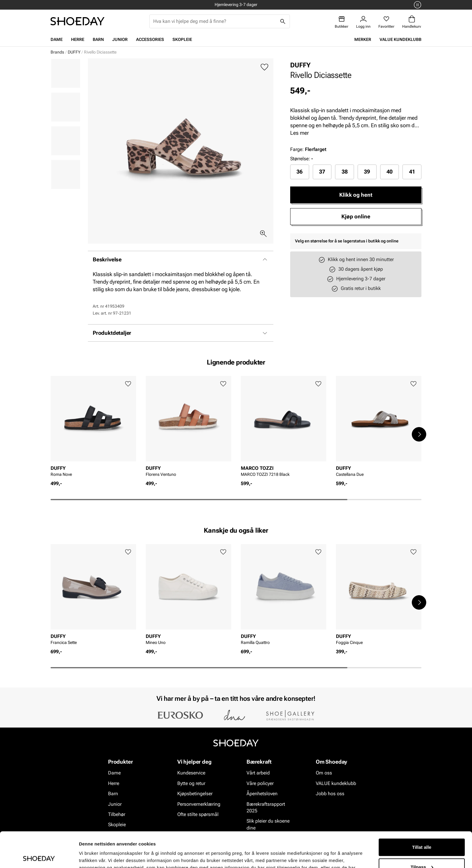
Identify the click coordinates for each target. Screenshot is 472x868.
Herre (78, 39)
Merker (363, 39)
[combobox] (215, 21)
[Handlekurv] (412, 22)
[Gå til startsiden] (78, 21)
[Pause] (417, 5)
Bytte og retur (191, 783)
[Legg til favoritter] (264, 67)
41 (412, 172)
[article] (93, 428)
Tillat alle (422, 812)
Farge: (308, 149)
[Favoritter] (386, 22)
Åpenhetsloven (262, 794)
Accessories (150, 39)
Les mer (300, 133)
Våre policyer (260, 783)
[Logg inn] (363, 22)
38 (345, 172)
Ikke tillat (422, 851)
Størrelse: (300, 159)
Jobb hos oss (330, 794)
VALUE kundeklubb (401, 39)
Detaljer (87, 856)
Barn (98, 39)
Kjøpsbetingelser (195, 794)
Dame (57, 39)
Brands (57, 52)
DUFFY (74, 52)
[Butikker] (342, 22)
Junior (120, 39)
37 (322, 172)
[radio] (300, 172)
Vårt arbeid (258, 773)
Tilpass (422, 831)
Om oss (324, 773)
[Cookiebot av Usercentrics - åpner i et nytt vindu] (39, 856)
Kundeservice (191, 773)
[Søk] (283, 21)
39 (367, 172)
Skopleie (182, 39)
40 (390, 172)
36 (300, 172)
